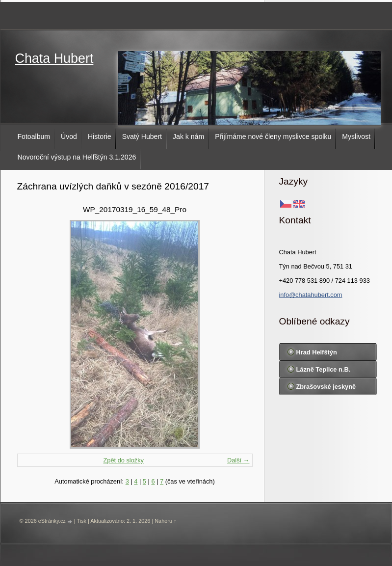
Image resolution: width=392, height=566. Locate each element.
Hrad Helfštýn (317, 352)
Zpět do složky (123, 460)
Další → (238, 460)
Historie (100, 136)
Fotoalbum (34, 136)
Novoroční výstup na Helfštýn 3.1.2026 (77, 157)
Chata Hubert (54, 58)
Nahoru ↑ (165, 521)
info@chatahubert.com (311, 295)
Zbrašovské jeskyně (326, 387)
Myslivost (356, 136)
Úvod (69, 136)
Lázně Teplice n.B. (324, 369)
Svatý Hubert (142, 136)
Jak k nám (188, 136)
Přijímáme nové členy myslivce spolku (273, 136)
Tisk (81, 521)
